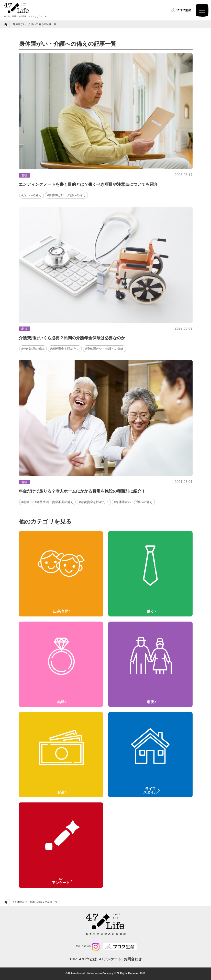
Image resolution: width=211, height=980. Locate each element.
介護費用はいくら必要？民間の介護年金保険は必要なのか (72, 338)
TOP (73, 959)
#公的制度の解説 (33, 349)
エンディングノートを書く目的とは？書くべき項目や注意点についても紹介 (88, 184)
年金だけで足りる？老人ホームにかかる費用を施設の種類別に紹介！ (82, 491)
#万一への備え (32, 195)
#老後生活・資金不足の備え (54, 502)
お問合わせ (133, 959)
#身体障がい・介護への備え (66, 195)
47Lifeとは (88, 959)
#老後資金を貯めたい (65, 349)
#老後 (25, 502)
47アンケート (110, 959)
